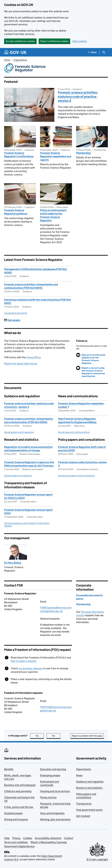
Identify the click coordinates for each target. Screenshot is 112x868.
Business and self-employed (20, 785)
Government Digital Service (19, 846)
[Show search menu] (104, 52)
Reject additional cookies (54, 41)
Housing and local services (55, 791)
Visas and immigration (52, 813)
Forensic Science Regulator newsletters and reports (56, 156)
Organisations (20, 60)
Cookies (28, 838)
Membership (83, 153)
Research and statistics (89, 788)
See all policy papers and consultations (76, 476)
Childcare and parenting (18, 791)
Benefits (9, 769)
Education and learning (53, 769)
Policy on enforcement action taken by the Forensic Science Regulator (53, 215)
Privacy (16, 838)
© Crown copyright (97, 859)
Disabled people (13, 813)
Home (7, 60)
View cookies (80, 41)
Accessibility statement (48, 838)
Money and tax (48, 797)
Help (7, 838)
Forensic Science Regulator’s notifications (19, 155)
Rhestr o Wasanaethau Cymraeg (49, 842)
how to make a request (24, 661)
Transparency (84, 804)
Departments (84, 769)
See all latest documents (16, 313)
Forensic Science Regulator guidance (16, 212)
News (79, 775)
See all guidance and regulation (19, 432)
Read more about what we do (21, 364)
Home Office (34, 357)
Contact (69, 838)
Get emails (12, 320)
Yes (40, 736)
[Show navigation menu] (92, 52)
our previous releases (31, 668)
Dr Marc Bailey (13, 563)
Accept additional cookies (20, 41)
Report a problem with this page (87, 736)
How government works (89, 810)
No (56, 736)
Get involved (83, 816)
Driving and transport (16, 819)
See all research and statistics (18, 476)
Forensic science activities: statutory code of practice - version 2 (78, 97)
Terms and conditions (16, 842)
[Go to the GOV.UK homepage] (15, 52)
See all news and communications (74, 432)
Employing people (50, 775)
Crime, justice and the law (19, 807)
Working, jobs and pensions (55, 819)
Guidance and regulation (90, 782)
